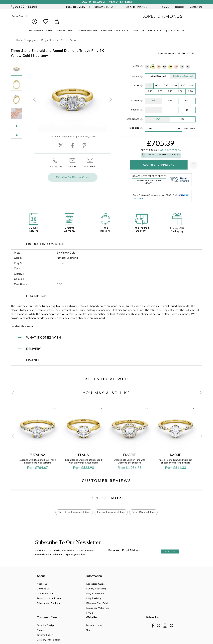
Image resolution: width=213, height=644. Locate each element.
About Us (42, 580)
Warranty (103, 604)
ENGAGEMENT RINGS (40, 26)
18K (165, 62)
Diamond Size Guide (79, 599)
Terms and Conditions (49, 594)
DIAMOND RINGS (65, 26)
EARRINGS (106, 26)
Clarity (135, 96)
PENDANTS (122, 26)
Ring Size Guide (77, 589)
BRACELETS (155, 26)
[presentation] (34, 96)
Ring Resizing (75, 594)
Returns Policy (106, 589)
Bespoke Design (107, 580)
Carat (136, 81)
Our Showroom (45, 589)
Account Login (136, 580)
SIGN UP (170, 547)
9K (147, 62)
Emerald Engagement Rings (111, 508)
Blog (131, 584)
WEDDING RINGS (88, 26)
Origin (136, 72)
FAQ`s (71, 608)
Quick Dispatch (175, 26)
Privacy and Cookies (48, 599)
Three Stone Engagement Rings (74, 508)
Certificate (133, 115)
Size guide (189, 124)
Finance (102, 584)
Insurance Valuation (79, 604)
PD (188, 62)
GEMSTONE (138, 26)
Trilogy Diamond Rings (144, 508)
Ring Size (134, 123)
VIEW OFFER (116, 2)
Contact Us (196, 7)
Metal (136, 62)
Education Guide (77, 580)
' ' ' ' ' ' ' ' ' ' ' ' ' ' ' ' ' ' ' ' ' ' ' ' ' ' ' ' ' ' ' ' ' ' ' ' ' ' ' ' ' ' (163, 124)
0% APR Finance (136, 7)
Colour (135, 105)
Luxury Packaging (78, 584)
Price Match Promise (110, 599)
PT (182, 62)
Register (180, 7)
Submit (45, 17)
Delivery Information (110, 594)
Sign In (166, 7)
